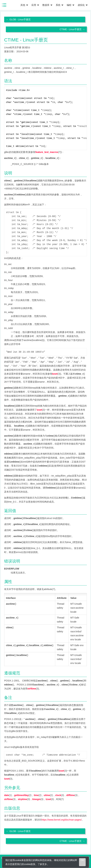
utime (47, 795)
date (7, 795)
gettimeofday (21, 795)
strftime (32, 689)
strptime (22, 799)
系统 (60, 5)
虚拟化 (83, 5)
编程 (71, 5)
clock (58, 795)
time (36, 795)
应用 (35, 5)
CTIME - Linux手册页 (71, 29)
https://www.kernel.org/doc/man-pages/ (62, 820)
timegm (36, 799)
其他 (24, 5)
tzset (55, 374)
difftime (71, 795)
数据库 (47, 5)
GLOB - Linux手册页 (20, 19)
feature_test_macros (47, 152)
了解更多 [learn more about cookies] (42, 864)
